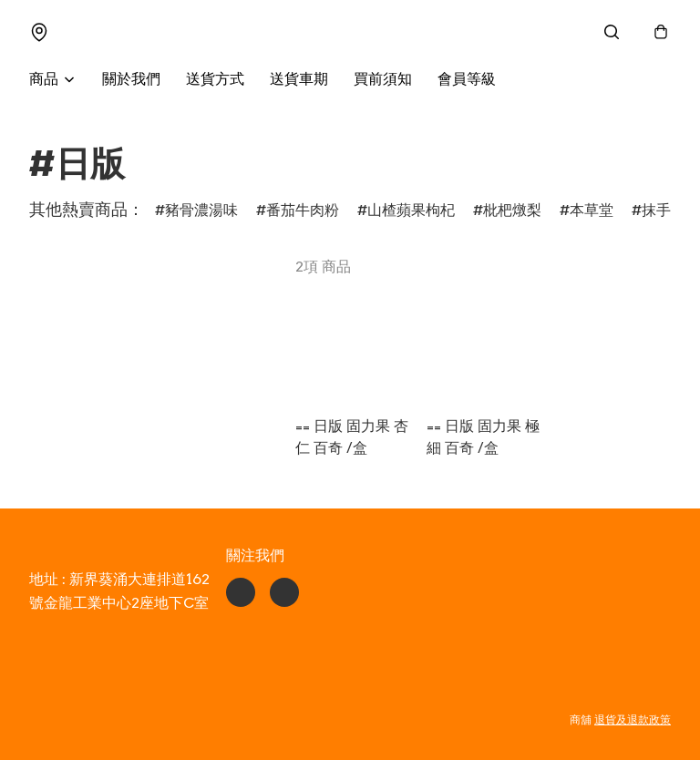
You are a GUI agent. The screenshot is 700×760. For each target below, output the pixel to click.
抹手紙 (664, 211)
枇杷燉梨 (512, 211)
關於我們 (131, 80)
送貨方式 (215, 80)
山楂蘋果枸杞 (411, 211)
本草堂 (592, 211)
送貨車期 (299, 80)
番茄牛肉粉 (303, 211)
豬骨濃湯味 (201, 211)
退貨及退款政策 (633, 719)
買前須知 (383, 80)
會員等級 (467, 80)
